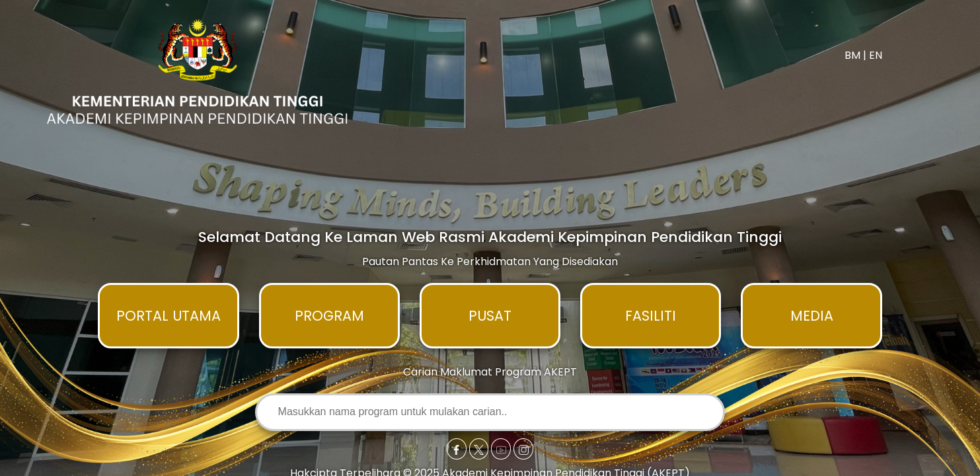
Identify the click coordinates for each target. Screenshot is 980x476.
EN (876, 55)
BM (852, 55)
